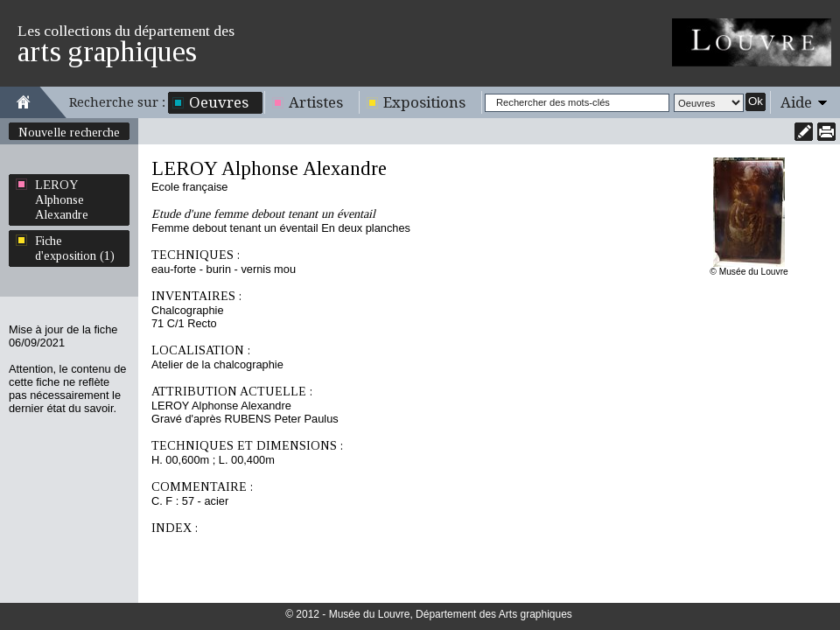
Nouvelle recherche (69, 132)
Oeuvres (219, 102)
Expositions (424, 102)
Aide (796, 102)
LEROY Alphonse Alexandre (62, 199)
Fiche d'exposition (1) (75, 248)
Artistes (316, 102)
